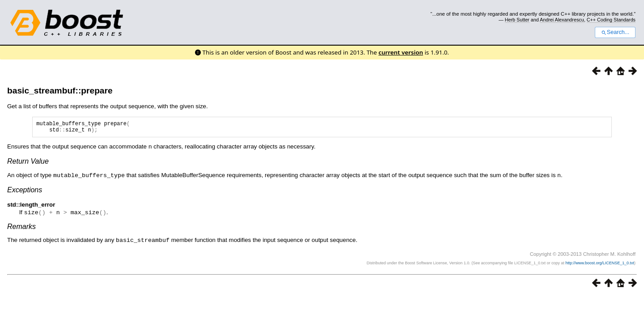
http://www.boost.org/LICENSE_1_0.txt (600, 264)
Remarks (21, 228)
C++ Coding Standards (611, 20)
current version (401, 52)
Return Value (28, 163)
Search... (615, 32)
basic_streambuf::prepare (60, 91)
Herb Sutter (517, 20)
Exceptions (25, 192)
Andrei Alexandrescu (562, 20)
